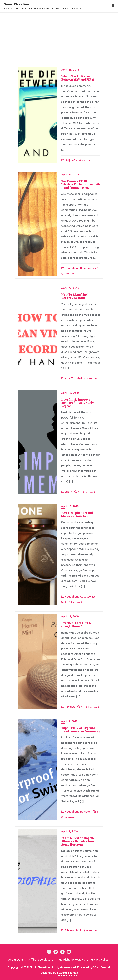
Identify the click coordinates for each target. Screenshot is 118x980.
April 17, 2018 (70, 506)
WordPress (100, 967)
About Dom (16, 960)
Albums (68, 930)
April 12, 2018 (70, 616)
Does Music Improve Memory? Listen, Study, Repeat (78, 402)
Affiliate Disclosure (41, 960)
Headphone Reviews (76, 268)
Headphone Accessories (78, 597)
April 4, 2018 (70, 831)
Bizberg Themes (67, 973)
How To (68, 378)
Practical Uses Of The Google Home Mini (76, 624)
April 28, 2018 (70, 70)
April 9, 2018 (69, 721)
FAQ (66, 160)
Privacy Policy (100, 960)
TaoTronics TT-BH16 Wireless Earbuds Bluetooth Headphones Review (81, 184)
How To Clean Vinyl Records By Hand (75, 296)
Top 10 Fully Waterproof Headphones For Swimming (81, 729)
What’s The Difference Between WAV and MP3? (78, 78)
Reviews (68, 707)
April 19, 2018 (70, 393)
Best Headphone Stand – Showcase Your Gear (78, 514)
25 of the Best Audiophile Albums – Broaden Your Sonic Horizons (78, 841)
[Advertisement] (59, 35)
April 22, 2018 (70, 288)
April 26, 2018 (70, 174)
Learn (67, 492)
